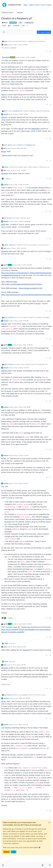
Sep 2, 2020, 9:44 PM (25, 265)
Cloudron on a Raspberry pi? (26, 145)
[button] (3, 865)
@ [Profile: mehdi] (17, 111)
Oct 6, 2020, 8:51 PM (21, 698)
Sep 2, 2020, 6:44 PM (28, 57)
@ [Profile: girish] (4, 117)
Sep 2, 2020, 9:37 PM (22, 185)
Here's (4, 95)
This (12, 82)
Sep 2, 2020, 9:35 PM (19, 148)
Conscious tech (6, 684)
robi (5, 665)
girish (6, 41)
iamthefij (7, 57)
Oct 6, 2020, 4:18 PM (25, 624)
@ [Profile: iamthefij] (35, 129)
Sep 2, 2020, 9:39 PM (19, 248)
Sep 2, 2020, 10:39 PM (25, 345)
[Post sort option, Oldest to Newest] (4, 32)
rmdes (6, 45)
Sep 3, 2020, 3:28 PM (22, 368)
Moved (5, 23)
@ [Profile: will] (3, 225)
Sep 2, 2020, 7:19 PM (21, 114)
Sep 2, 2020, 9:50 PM (22, 321)
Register (7, 852)
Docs (43, 5)
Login (14, 852)
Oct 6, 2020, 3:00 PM (21, 483)
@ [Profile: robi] (3, 701)
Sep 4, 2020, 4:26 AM (22, 455)
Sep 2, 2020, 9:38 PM (22, 221)
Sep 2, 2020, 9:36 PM (19, 170)
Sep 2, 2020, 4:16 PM (21, 45)
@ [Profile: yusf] (21, 129)
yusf (5, 145)
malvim (6, 114)
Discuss (13, 23)
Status (31, 5)
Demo (38, 5)
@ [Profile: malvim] (5, 173)
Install (49, 5)
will (5, 148)
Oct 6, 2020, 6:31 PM (19, 647)
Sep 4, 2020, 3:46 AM (22, 407)
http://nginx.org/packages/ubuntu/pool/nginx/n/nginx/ (22, 284)
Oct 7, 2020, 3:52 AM (21, 725)
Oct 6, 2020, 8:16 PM (19, 665)
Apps (25, 5)
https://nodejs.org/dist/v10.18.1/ (31, 288)
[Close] (49, 822)
